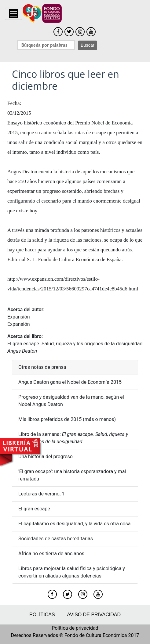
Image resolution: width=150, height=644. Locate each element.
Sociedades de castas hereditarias (56, 539)
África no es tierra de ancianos (51, 554)
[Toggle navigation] (13, 14)
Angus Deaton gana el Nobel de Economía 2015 (70, 382)
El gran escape (34, 509)
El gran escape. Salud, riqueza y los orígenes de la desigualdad (75, 344)
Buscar (88, 45)
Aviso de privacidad (94, 615)
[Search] (46, 45)
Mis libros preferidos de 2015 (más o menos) (67, 419)
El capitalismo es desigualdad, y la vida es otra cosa (74, 524)
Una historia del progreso (46, 457)
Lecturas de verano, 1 (41, 494)
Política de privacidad (75, 628)
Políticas (42, 615)
